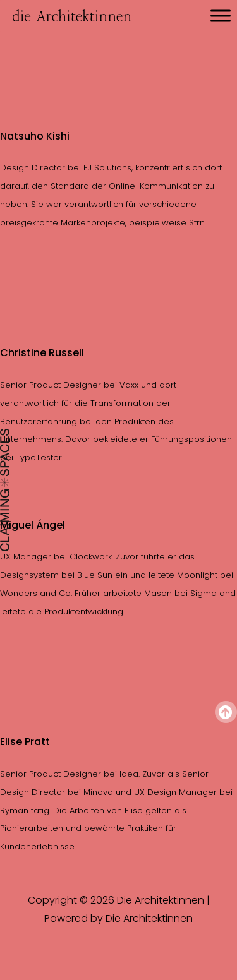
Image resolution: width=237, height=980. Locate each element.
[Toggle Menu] (221, 15)
